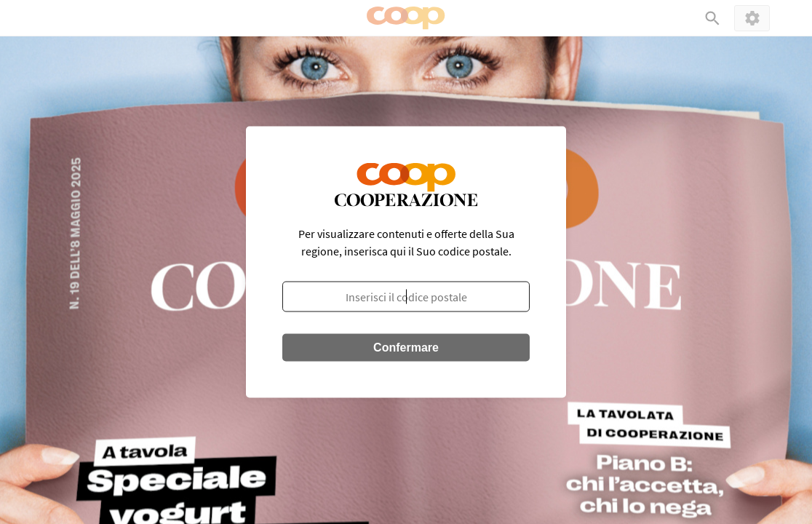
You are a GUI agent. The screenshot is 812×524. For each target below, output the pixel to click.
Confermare (406, 348)
